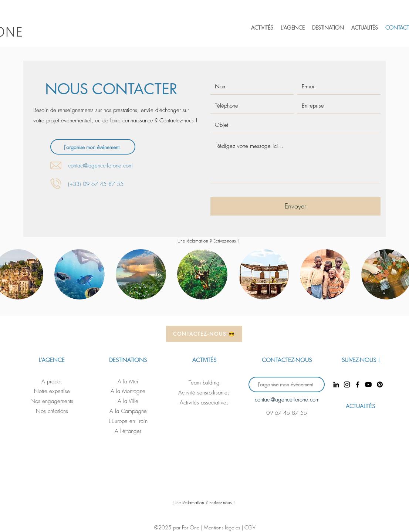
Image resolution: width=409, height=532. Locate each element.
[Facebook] (358, 384)
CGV (250, 527)
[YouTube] (368, 384)
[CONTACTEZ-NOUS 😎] (204, 334)
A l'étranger (128, 431)
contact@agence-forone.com (100, 166)
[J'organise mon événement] (93, 147)
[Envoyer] (295, 206)
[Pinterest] (380, 384)
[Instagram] (347, 384)
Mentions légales (223, 527)
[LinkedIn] (336, 384)
